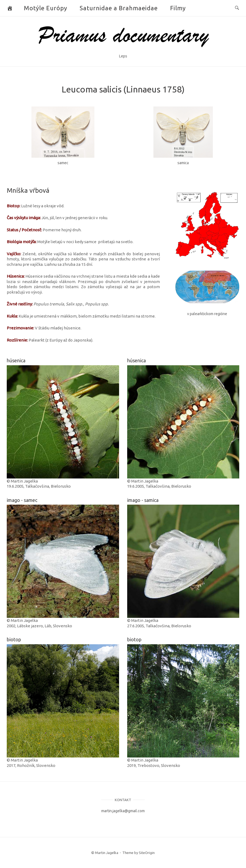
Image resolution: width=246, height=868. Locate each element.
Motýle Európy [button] (46, 8)
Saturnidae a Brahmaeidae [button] (119, 8)
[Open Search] (237, 8)
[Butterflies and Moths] (10, 8)
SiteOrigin (147, 853)
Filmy (178, 8)
